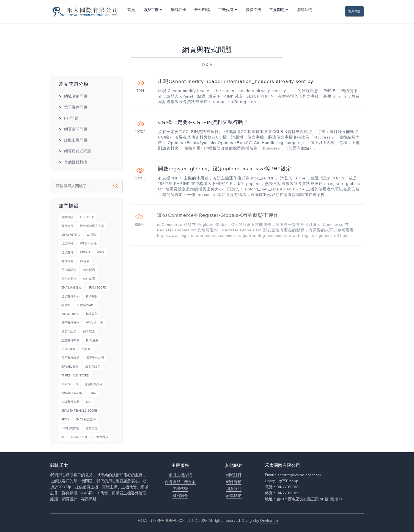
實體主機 (253, 17)
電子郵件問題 (73, 107)
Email (93, 393)
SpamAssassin (72, 393)
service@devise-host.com (299, 475)
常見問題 (277, 17)
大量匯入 (102, 437)
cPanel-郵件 (70, 367)
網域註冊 (179, 17)
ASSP (101, 252)
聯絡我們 (305, 17)
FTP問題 (68, 118)
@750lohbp (289, 481)
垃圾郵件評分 (93, 384)
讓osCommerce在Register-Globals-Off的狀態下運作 (216, 215)
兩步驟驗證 (69, 270)
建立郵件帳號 (70, 340)
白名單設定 (93, 367)
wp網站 (92, 235)
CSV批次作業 (70, 428)
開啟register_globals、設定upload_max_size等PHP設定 (224, 169)
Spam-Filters (71, 235)
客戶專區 (354, 15)
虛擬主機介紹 (180, 475)
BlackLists (69, 384)
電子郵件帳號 (70, 358)
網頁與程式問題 (75, 151)
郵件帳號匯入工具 (92, 226)
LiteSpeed (87, 217)
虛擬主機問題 (73, 140)
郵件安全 (89, 332)
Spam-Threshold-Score (79, 411)
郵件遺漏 (92, 340)
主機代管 (226, 17)
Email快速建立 (72, 288)
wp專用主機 (88, 244)
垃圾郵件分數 (70, 402)
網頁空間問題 (73, 129)
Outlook (68, 349)
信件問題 (89, 270)
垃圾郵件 (67, 252)
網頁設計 (70, 499)
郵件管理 (67, 226)
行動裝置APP (86, 305)
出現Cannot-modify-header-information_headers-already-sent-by (235, 82)
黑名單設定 (69, 332)
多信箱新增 (69, 279)
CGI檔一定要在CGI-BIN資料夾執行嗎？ (203, 123)
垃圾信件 (67, 244)
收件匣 (66, 305)
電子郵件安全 (70, 323)
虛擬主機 (151, 17)
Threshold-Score (75, 376)
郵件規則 (92, 314)
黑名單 (86, 349)
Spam (65, 419)
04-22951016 (287, 487)
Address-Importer (76, 437)
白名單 (85, 261)
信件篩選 (89, 279)
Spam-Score (97, 288)
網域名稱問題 (73, 96)
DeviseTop (269, 521)
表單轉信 (234, 496)
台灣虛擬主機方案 (180, 482)
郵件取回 (92, 296)
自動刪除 (67, 217)
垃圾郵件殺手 (70, 296)
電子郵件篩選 (95, 358)
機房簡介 (180, 496)
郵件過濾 (67, 261)
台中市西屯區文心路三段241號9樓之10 (309, 499)
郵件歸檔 (202, 17)
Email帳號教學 (86, 419)
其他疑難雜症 (73, 162)
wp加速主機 (94, 323)
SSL (88, 402)
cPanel (85, 252)
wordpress (70, 314)
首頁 (131, 17)
